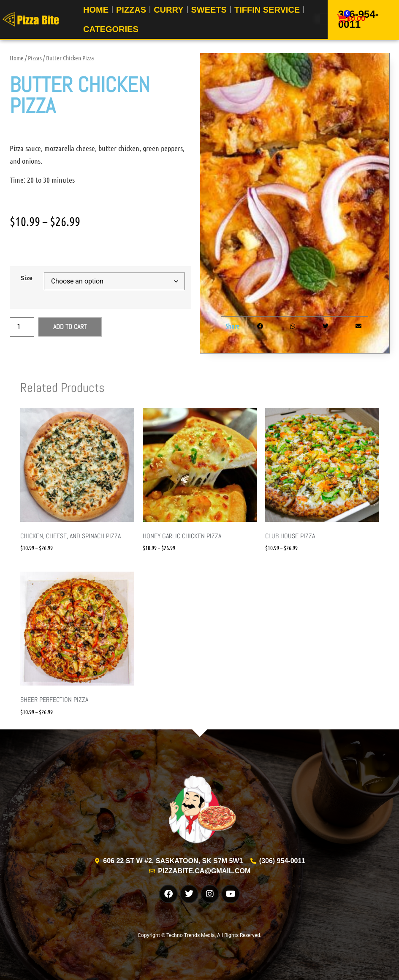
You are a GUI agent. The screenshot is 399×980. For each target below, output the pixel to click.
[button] (260, 326)
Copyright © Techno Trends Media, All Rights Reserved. (199, 935)
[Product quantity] (22, 327)
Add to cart (70, 327)
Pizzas (35, 58)
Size (27, 278)
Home (17, 58)
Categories (111, 29)
